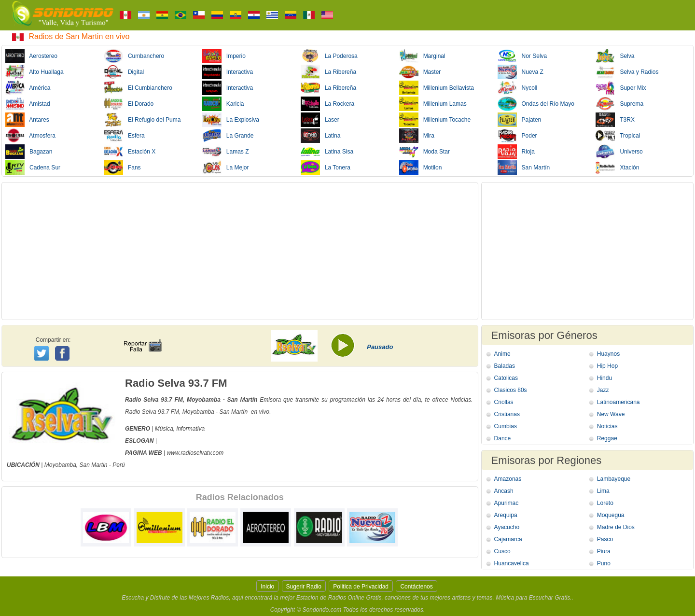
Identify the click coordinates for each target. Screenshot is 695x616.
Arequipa (506, 515)
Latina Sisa (327, 152)
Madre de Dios (616, 527)
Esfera (124, 136)
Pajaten (520, 120)
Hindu (605, 378)
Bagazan (29, 152)
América (28, 88)
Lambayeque (614, 479)
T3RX (615, 120)
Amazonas (508, 479)
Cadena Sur (33, 168)
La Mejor (226, 168)
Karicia (223, 104)
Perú (118, 465)
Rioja (516, 152)
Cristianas (507, 414)
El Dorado (129, 104)
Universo (619, 152)
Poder (517, 136)
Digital (124, 72)
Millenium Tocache (435, 120)
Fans (122, 168)
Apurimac (507, 503)
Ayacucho (507, 527)
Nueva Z (521, 72)
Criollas (504, 402)
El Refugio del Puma (142, 120)
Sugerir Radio (304, 587)
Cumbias (506, 426)
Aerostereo (31, 56)
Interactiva (228, 72)
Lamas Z (226, 152)
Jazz (603, 390)
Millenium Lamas (433, 104)
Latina (321, 136)
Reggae (607, 438)
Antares (27, 120)
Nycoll (518, 88)
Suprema (619, 104)
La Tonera (326, 168)
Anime (502, 354)
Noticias (607, 426)
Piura (604, 551)
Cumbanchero (134, 56)
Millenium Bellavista (437, 88)
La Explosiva (231, 120)
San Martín (524, 168)
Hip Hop (607, 366)
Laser (320, 120)
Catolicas (506, 378)
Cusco (502, 551)
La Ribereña (328, 72)
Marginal (422, 56)
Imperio (224, 56)
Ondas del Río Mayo (536, 104)
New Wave (611, 414)
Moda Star (424, 152)
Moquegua (611, 515)
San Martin (94, 465)
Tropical (618, 136)
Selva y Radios (627, 72)
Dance (503, 438)
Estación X (130, 152)
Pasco (605, 539)
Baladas (505, 366)
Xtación (617, 168)
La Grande (228, 136)
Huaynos (608, 354)
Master (420, 72)
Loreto (605, 503)
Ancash (504, 491)
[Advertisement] (240, 251)
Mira (417, 136)
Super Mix (621, 88)
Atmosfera (30, 136)
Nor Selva (522, 56)
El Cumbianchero (138, 88)
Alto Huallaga (35, 72)
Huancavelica (512, 563)
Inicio (267, 587)
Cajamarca (508, 539)
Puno (604, 563)
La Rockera (327, 104)
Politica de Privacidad (361, 587)
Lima (603, 491)
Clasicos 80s (511, 390)
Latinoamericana (619, 402)
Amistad (28, 104)
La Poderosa (329, 56)
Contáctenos (416, 587)
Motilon (421, 168)
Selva (615, 56)
